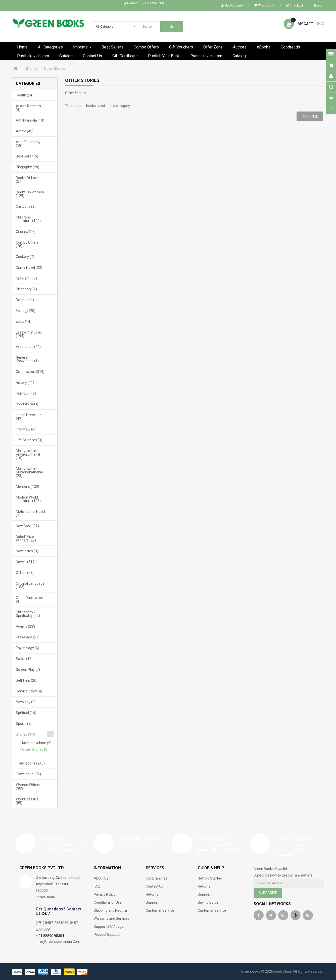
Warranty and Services (112, 918)
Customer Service (160, 910)
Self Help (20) (27, 680)
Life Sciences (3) (29, 440)
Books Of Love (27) (27, 180)
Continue (310, 116)
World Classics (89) (27, 801)
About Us (101, 878)
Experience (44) (28, 347)
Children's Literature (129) (28, 219)
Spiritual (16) (26, 713)
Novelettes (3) (27, 551)
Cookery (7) (25, 257)
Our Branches (157, 878)
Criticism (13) (26, 278)
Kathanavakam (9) (37, 743)
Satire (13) (24, 659)
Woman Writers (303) (28, 787)
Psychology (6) (28, 648)
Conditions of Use (108, 902)
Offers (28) (25, 573)
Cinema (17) (26, 232)
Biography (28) (28, 167)
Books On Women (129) (30, 194)
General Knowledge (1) (27, 359)
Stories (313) (26, 734)
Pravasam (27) (28, 637)
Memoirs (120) (28, 486)
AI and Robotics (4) (28, 108)
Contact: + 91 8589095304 (146, 3)
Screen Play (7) (28, 670)
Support (152, 902)
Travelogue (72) (28, 774)
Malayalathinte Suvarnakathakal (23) (29, 472)
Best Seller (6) (27, 156)
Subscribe (268, 893)
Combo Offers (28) (27, 244)
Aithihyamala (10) (30, 120)
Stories (32, 69)
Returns (152, 894)
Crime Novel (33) (29, 267)
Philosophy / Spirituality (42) (28, 614)
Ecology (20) (26, 311)
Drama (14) (25, 300)
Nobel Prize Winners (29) (26, 538)
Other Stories (55, 69)
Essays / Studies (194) (29, 334)
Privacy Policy (105, 894)
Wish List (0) (265, 6)
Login (319, 6)
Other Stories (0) (35, 749)
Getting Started (210, 878)
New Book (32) (27, 526)
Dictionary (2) (26, 289)
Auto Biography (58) (28, 144)
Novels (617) (26, 562)
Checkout (295, 6)
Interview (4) (26, 429)
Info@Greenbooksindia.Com (58, 942)
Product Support (107, 935)
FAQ (97, 886)
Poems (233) (26, 626)
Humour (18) (26, 393)
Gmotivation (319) (30, 372)
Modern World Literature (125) (28, 499)
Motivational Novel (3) (30, 513)
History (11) (25, 383)
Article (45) (25, 131)
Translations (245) (30, 763)
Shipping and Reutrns (111, 910)
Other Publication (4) (30, 600)
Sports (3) (24, 724)
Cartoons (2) (26, 206)
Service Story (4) (29, 691)
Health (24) (25, 95)
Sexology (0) (26, 702)
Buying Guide (208, 902)
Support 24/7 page (109, 927)
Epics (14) (24, 321)
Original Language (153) (30, 585)
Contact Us (154, 886)
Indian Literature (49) (29, 417)
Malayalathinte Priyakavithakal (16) (28, 454)
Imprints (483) (27, 404)
